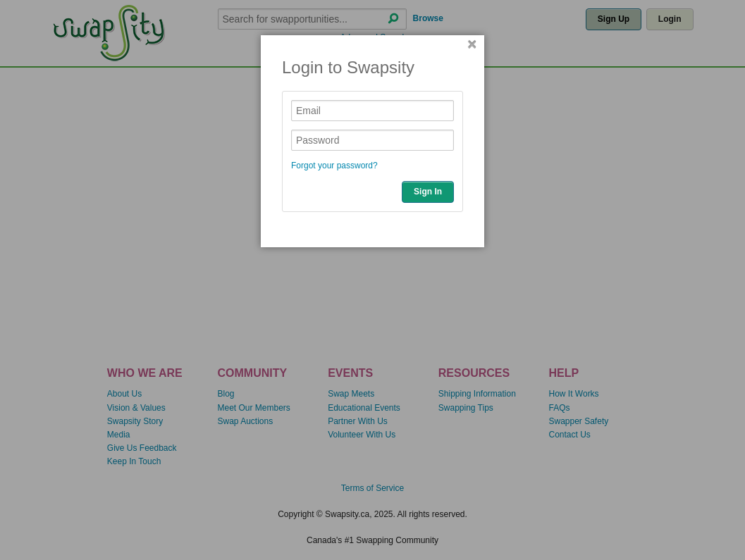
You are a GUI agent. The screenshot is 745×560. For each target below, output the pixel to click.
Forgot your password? (334, 166)
